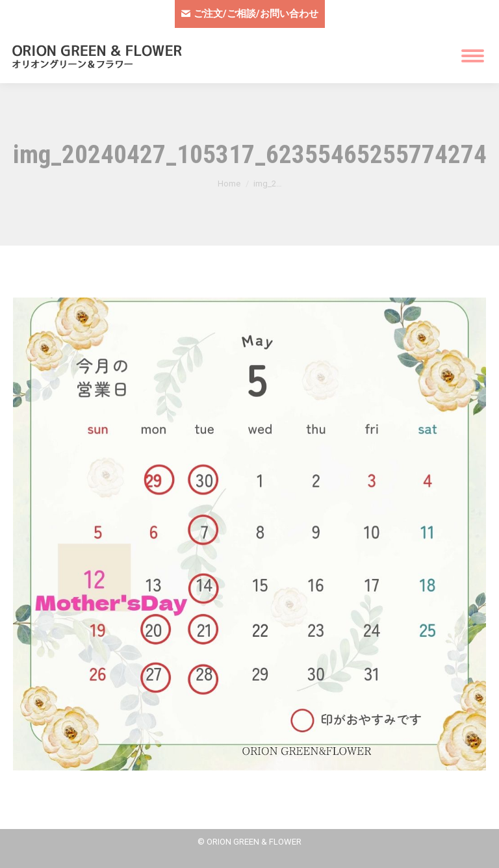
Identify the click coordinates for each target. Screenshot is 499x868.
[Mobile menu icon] (473, 56)
